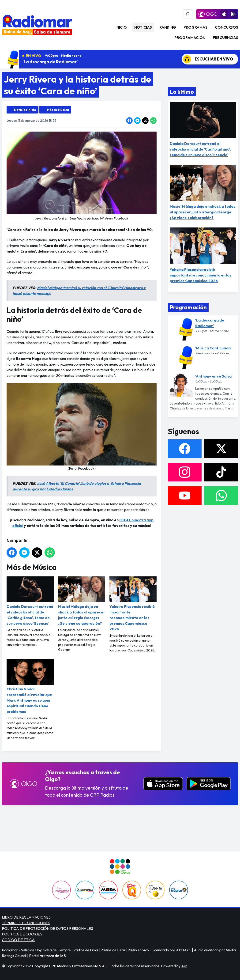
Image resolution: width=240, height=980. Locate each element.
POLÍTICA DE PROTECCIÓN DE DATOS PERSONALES (47, 928)
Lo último (182, 92)
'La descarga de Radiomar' (50, 62)
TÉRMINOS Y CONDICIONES (26, 923)
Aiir (184, 966)
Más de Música (58, 110)
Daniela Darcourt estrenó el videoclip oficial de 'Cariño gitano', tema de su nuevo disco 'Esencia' (30, 601)
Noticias (143, 27)
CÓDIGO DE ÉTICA (18, 940)
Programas (195, 27)
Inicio (121, 27)
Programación (190, 38)
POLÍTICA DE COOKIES (22, 934)
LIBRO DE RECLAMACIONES (26, 917)
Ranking (168, 27)
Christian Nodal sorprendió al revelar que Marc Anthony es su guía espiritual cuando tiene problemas (30, 686)
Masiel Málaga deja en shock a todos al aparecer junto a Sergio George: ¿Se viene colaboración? (82, 601)
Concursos (227, 27)
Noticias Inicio (25, 110)
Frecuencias (225, 38)
